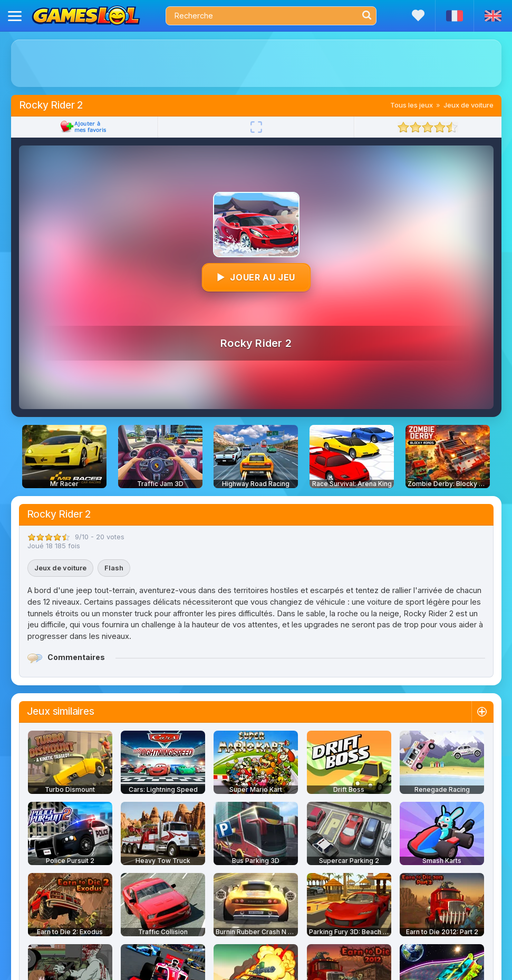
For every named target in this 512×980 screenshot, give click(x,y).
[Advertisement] (256, 63)
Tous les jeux (412, 105)
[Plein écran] (256, 127)
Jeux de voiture (468, 105)
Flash (114, 568)
